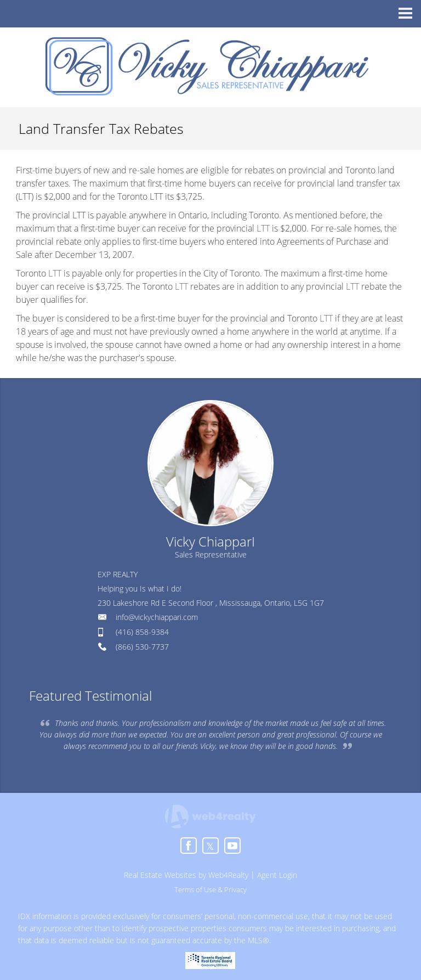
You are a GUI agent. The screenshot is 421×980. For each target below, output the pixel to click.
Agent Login (277, 875)
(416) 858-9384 (142, 632)
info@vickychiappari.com (157, 617)
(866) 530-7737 (142, 647)
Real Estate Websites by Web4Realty (186, 875)
